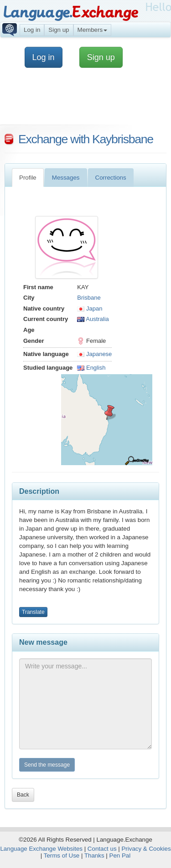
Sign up (59, 30)
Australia (93, 319)
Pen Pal (120, 855)
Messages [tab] (66, 178)
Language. (70, 13)
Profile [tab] (28, 178)
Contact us (102, 849)
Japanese (94, 354)
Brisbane (89, 298)
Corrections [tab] (111, 178)
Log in (32, 30)
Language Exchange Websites (41, 849)
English (91, 368)
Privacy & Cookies (146, 849)
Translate (33, 612)
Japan (90, 309)
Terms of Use (62, 855)
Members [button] (93, 30)
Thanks (94, 855)
